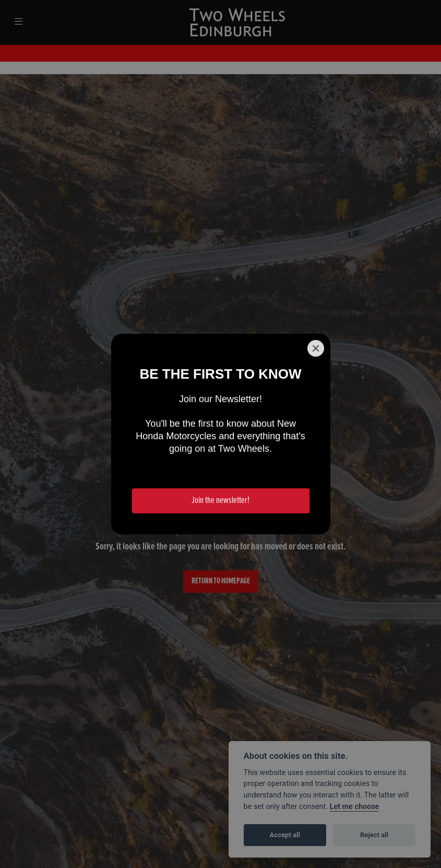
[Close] (316, 348)
